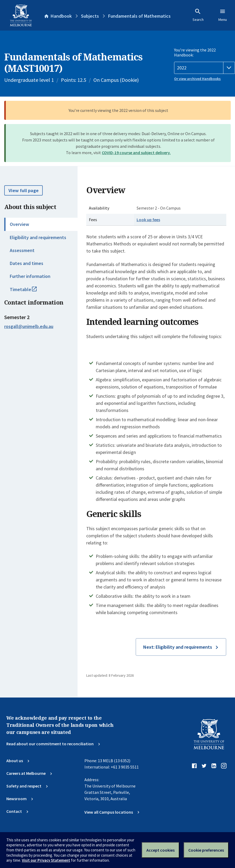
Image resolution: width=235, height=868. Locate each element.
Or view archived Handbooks (197, 79)
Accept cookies (160, 850)
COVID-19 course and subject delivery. (136, 153)
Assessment (22, 250)
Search (198, 15)
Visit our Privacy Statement (46, 860)
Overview (19, 224)
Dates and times (27, 263)
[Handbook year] (205, 68)
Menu (223, 15)
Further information (30, 276)
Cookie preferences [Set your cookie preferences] (206, 850)
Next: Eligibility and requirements (178, 647)
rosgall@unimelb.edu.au (29, 326)
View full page (23, 190)
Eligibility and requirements (38, 237)
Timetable (29, 292)
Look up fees (148, 220)
